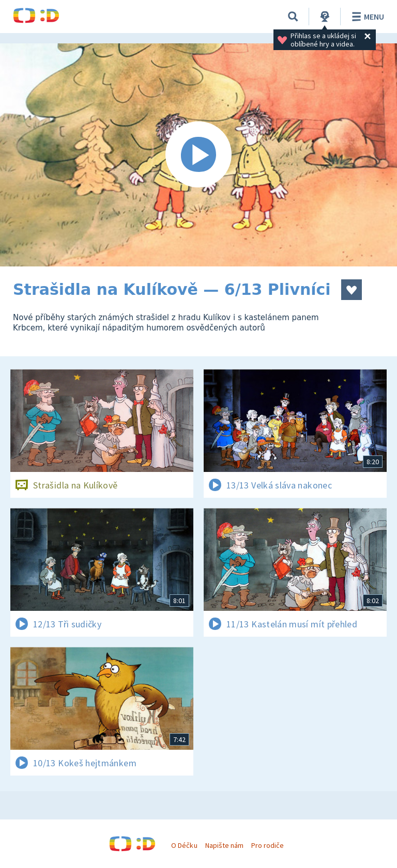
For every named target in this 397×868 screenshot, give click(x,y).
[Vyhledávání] (293, 17)
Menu (366, 17)
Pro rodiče (268, 845)
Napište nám (224, 845)
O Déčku (184, 845)
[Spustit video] (198, 155)
